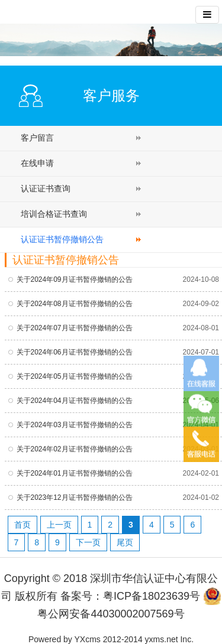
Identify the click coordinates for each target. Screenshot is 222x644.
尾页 (125, 542)
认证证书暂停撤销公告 (62, 239)
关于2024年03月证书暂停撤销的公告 (75, 425)
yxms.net (162, 639)
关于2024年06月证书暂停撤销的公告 (75, 352)
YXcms (88, 639)
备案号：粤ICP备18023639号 (130, 596)
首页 (22, 525)
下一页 (88, 542)
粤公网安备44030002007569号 (111, 614)
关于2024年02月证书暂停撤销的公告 (75, 449)
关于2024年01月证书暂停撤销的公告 (75, 473)
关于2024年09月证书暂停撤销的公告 (75, 279)
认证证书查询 (46, 188)
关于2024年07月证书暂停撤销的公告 (75, 328)
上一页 (59, 525)
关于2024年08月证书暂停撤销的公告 (75, 304)
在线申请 (37, 163)
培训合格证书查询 (54, 214)
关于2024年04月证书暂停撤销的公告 (75, 401)
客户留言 (37, 138)
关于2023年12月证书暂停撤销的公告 (75, 497)
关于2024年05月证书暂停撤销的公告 (75, 376)
